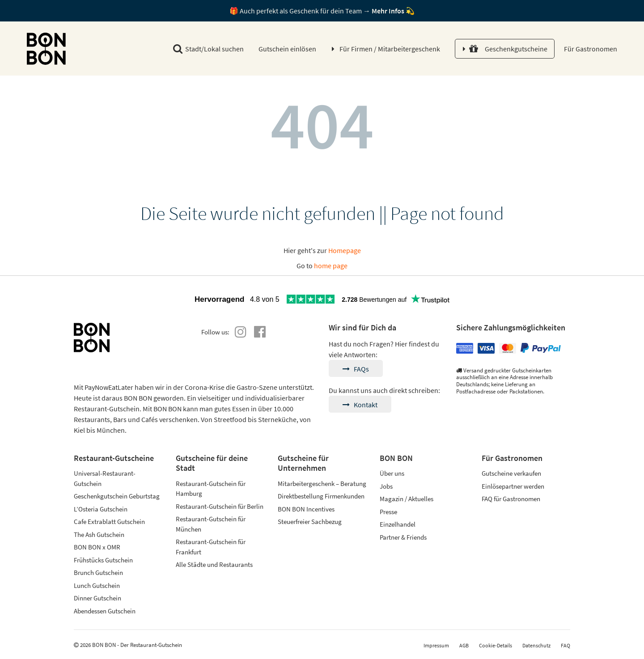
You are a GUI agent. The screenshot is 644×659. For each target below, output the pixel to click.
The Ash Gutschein (99, 534)
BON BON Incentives (306, 509)
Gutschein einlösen (287, 49)
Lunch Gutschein (97, 585)
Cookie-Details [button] (496, 645)
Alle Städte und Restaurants (214, 564)
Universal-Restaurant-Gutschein (105, 478)
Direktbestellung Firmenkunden (321, 496)
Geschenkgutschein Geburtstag (117, 496)
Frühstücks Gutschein (103, 560)
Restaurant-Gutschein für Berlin (220, 506)
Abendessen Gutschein (105, 611)
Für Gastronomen (590, 49)
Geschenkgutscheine (508, 49)
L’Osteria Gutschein (101, 509)
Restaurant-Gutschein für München (211, 524)
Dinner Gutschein (97, 598)
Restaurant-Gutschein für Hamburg (211, 489)
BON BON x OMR (97, 547)
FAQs (356, 369)
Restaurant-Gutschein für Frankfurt (211, 547)
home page (331, 266)
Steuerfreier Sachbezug (310, 522)
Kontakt (360, 405)
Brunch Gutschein (98, 572)
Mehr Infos (388, 11)
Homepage (345, 250)
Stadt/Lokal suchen (208, 49)
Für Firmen (390, 49)
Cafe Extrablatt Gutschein (109, 522)
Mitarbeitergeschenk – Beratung (322, 484)
